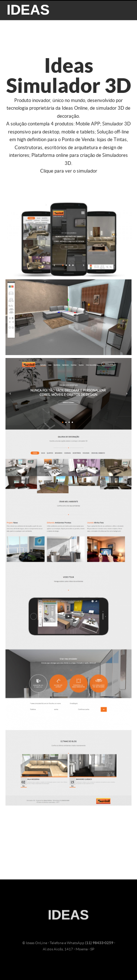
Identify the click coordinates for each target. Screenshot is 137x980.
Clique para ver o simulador (69, 171)
